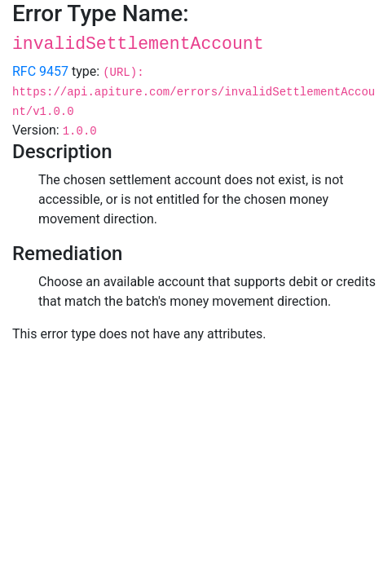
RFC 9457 (40, 71)
